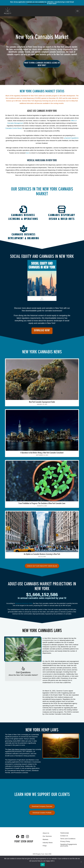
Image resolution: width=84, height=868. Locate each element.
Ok (43, 865)
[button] (77, 11)
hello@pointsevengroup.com (37, 4)
